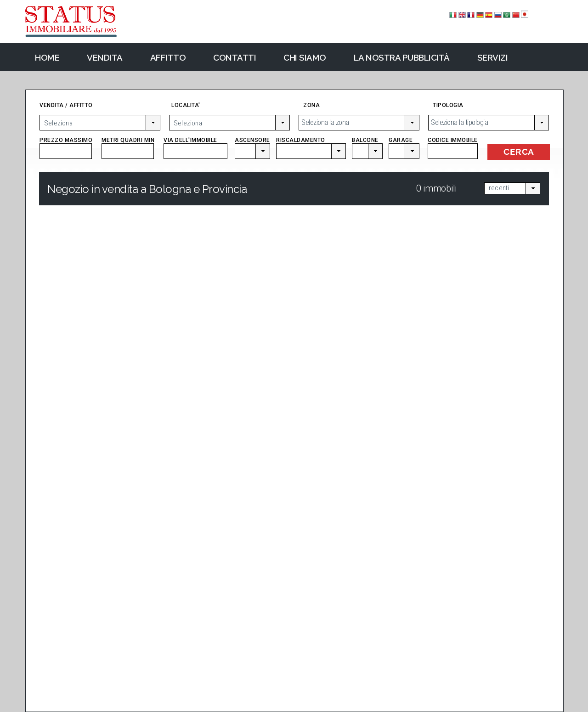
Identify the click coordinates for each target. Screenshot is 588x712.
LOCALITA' (186, 105)
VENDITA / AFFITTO (66, 105)
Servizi (493, 57)
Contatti (235, 57)
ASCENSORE (252, 143)
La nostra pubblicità (402, 57)
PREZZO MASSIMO (66, 143)
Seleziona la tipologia (459, 122)
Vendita (105, 57)
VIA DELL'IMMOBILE (195, 143)
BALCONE (367, 143)
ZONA (311, 105)
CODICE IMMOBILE (453, 143)
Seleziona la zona (325, 122)
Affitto (168, 57)
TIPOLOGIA (448, 105)
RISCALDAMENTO (311, 143)
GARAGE (404, 143)
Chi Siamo (305, 57)
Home (47, 57)
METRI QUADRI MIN (128, 143)
